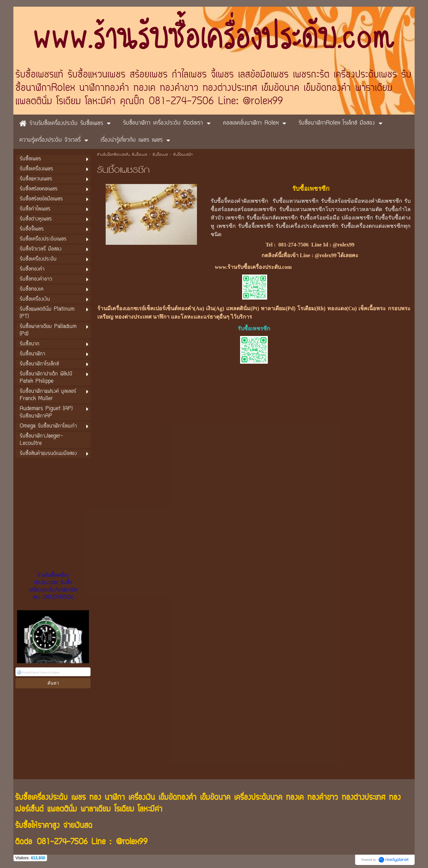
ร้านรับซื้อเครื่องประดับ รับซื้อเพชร (122, 155)
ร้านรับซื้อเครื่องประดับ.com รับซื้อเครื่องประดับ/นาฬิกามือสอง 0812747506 (53, 586)
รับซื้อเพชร (160, 155)
